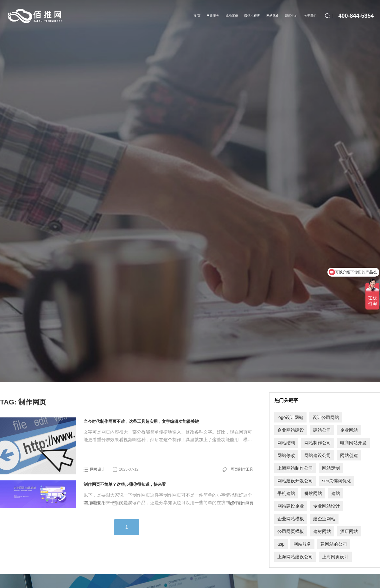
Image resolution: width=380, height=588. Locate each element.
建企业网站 (324, 519)
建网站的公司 (334, 544)
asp (281, 544)
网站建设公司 (318, 455)
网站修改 (286, 455)
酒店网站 (349, 531)
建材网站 (322, 531)
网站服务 (302, 544)
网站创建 (349, 455)
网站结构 (286, 443)
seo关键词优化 (337, 481)
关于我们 (310, 16)
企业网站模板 (291, 519)
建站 (336, 493)
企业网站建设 (291, 430)
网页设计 (98, 469)
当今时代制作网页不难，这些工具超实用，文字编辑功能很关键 (141, 421)
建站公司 (322, 430)
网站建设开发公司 (295, 481)
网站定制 (331, 468)
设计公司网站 (326, 417)
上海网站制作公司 (295, 468)
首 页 (197, 16)
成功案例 (232, 16)
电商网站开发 (353, 443)
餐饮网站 (313, 493)
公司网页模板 (291, 531)
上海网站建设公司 (295, 557)
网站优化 (273, 16)
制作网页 (246, 503)
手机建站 (286, 493)
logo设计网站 (290, 417)
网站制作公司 (318, 443)
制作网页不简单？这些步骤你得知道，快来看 (125, 484)
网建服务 (213, 16)
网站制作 (98, 503)
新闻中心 (292, 16)
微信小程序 (252, 16)
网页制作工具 (242, 469)
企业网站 (349, 430)
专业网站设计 (326, 506)
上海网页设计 (335, 557)
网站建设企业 (291, 506)
